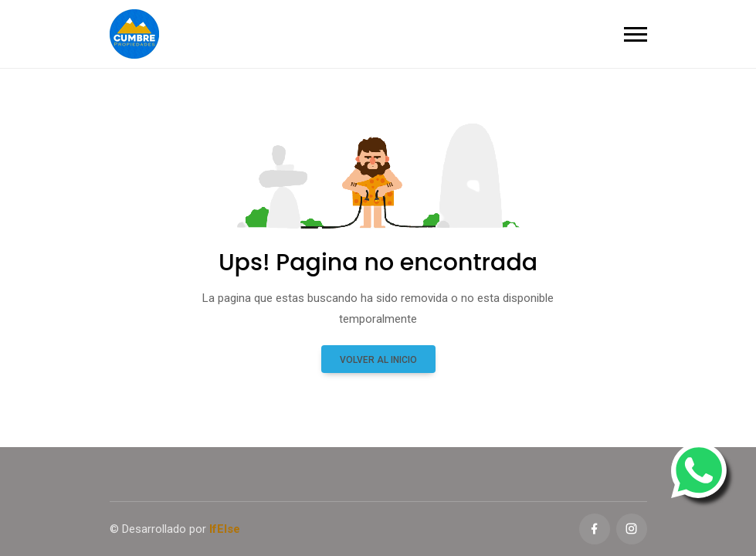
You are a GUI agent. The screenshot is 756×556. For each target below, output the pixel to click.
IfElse (225, 529)
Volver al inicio (378, 360)
